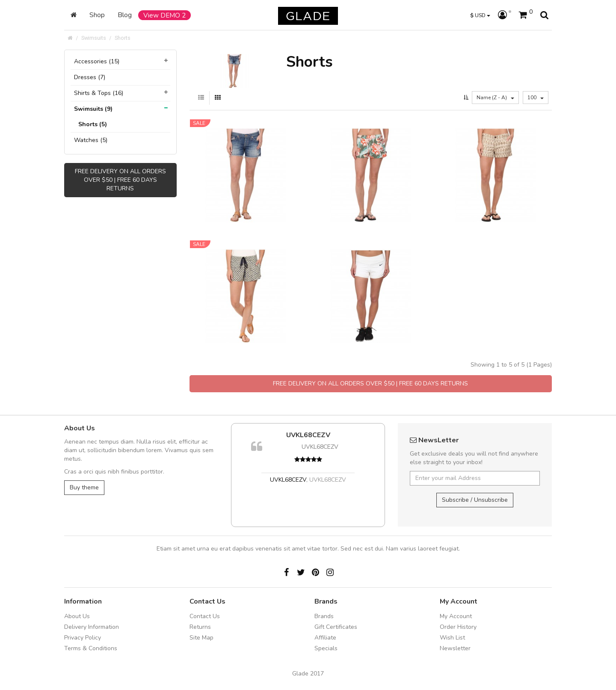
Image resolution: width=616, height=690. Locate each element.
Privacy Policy (83, 638)
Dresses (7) (90, 77)
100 (536, 98)
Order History (458, 627)
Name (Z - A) (495, 98)
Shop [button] (97, 15)
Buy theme (84, 487)
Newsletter (455, 648)
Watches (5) (91, 140)
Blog (125, 15)
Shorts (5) (93, 124)
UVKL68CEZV (308, 435)
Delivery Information (92, 627)
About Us (77, 616)
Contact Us (205, 616)
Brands (324, 616)
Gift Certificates (336, 627)
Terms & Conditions (91, 648)
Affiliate (325, 638)
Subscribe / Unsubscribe (475, 500)
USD (480, 15)
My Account (456, 616)
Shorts (123, 38)
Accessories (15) (97, 61)
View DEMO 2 (164, 15)
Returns (200, 627)
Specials (326, 648)
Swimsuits (94, 38)
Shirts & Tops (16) (99, 93)
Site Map (201, 638)
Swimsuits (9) (93, 109)
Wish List (452, 638)
